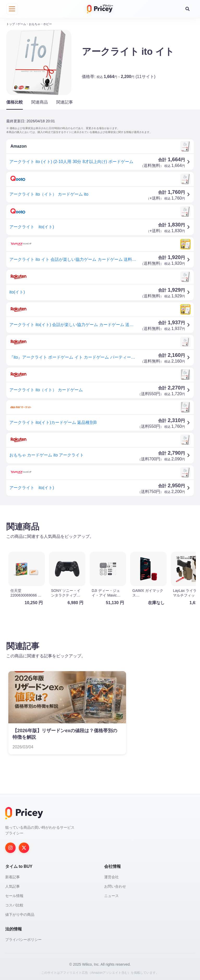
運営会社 (111, 876)
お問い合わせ (115, 885)
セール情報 (14, 894)
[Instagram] (10, 846)
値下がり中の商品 (20, 913)
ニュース (111, 894)
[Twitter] (24, 846)
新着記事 (12, 876)
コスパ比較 (14, 904)
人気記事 (12, 885)
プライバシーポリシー (23, 938)
